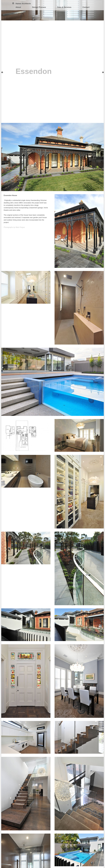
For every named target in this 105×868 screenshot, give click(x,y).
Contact (86, 7)
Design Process (39, 7)
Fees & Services (64, 7)
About (18, 7)
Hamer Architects (23, 4)
